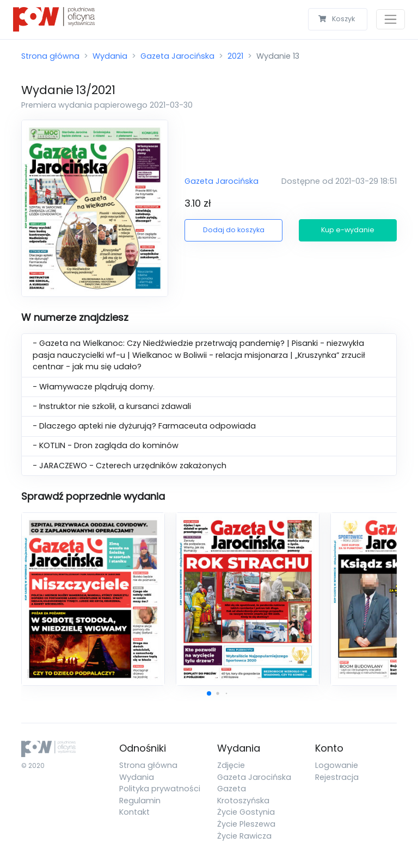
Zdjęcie (231, 765)
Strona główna (50, 56)
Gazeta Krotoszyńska (243, 795)
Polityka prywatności (160, 789)
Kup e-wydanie (348, 230)
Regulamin (140, 801)
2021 (235, 56)
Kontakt (134, 812)
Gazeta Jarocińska (177, 56)
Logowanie (337, 765)
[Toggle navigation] (391, 19)
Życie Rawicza (244, 836)
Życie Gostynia (246, 812)
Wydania (110, 56)
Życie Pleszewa (246, 824)
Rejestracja (337, 777)
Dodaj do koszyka (234, 230)
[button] (209, 693)
